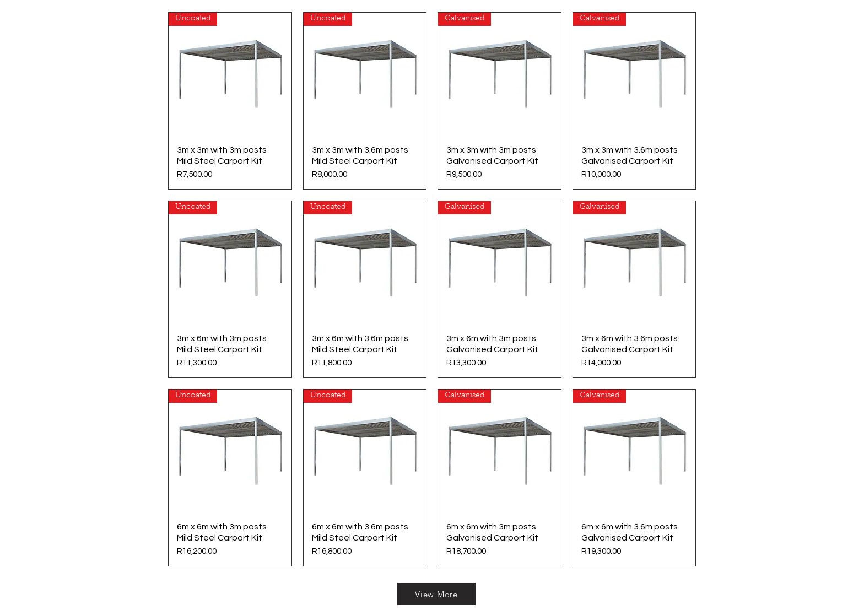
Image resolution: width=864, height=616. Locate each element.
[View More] (436, 594)
